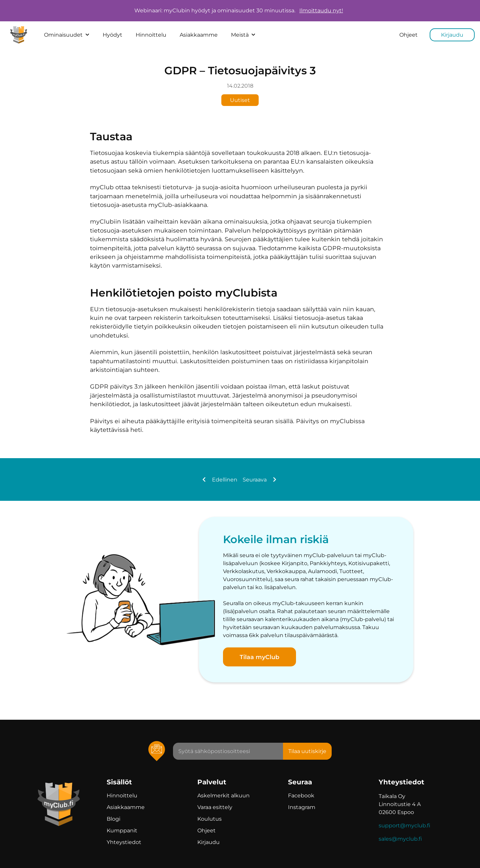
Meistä (243, 35)
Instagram (302, 807)
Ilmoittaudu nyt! (321, 11)
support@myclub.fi (404, 826)
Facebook (301, 796)
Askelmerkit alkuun (223, 796)
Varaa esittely (215, 807)
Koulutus (209, 819)
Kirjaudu (452, 35)
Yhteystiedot (124, 842)
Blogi (113, 819)
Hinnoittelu (151, 35)
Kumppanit (122, 831)
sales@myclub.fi (400, 839)
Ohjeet (408, 35)
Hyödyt (112, 35)
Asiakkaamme (199, 35)
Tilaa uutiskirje (307, 751)
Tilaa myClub (259, 657)
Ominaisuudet (67, 35)
